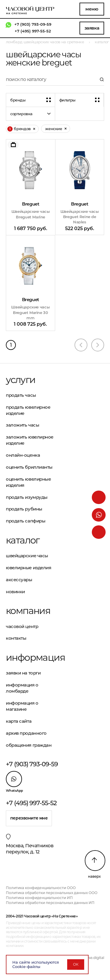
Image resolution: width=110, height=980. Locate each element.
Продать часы (21, 395)
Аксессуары (19, 580)
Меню (92, 9)
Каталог (23, 540)
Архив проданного (26, 733)
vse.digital (95, 958)
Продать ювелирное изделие (28, 410)
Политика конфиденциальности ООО (41, 888)
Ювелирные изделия (28, 568)
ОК (76, 964)
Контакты (16, 638)
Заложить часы (22, 425)
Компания (28, 611)
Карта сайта (19, 721)
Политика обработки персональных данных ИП (50, 903)
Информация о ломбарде (22, 688)
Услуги (21, 380)
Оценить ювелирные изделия (28, 482)
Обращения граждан (29, 745)
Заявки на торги (23, 673)
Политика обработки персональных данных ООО (52, 893)
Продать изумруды (27, 497)
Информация (31, 658)
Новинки (15, 592)
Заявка (92, 28)
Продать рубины (24, 509)
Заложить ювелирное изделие (30, 440)
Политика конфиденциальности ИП (39, 898)
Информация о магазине (22, 706)
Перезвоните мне (29, 818)
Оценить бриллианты (29, 467)
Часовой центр (22, 626)
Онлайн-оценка (23, 455)
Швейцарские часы (27, 556)
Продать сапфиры (26, 521)
